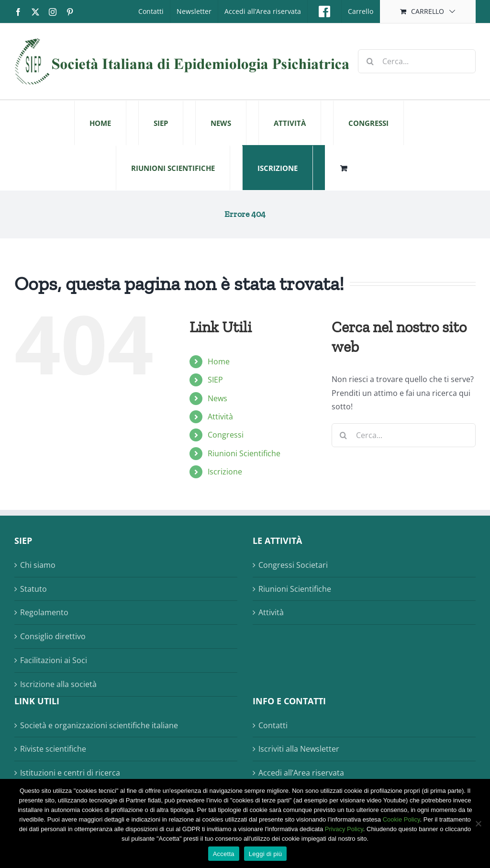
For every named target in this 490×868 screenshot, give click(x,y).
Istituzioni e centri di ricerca (70, 773)
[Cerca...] (417, 61)
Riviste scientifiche (53, 749)
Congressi (226, 435)
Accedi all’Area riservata (301, 773)
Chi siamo (38, 565)
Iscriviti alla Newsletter (299, 749)
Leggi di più (266, 854)
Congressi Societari (293, 565)
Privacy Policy (344, 829)
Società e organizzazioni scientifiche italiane (99, 725)
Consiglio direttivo (53, 636)
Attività (220, 417)
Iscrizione (225, 472)
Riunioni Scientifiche (244, 453)
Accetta (224, 854)
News (217, 398)
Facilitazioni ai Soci (54, 660)
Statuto (33, 589)
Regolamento (44, 612)
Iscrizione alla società (58, 684)
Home (219, 361)
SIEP (215, 380)
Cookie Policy (401, 819)
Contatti (273, 725)
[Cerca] (370, 61)
